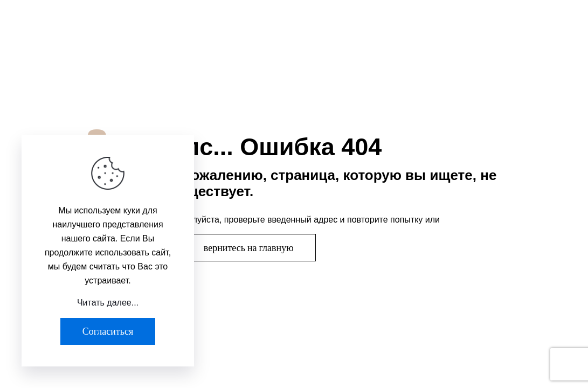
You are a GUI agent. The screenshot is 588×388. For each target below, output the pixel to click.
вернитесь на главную (249, 248)
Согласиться (108, 331)
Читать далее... (108, 303)
